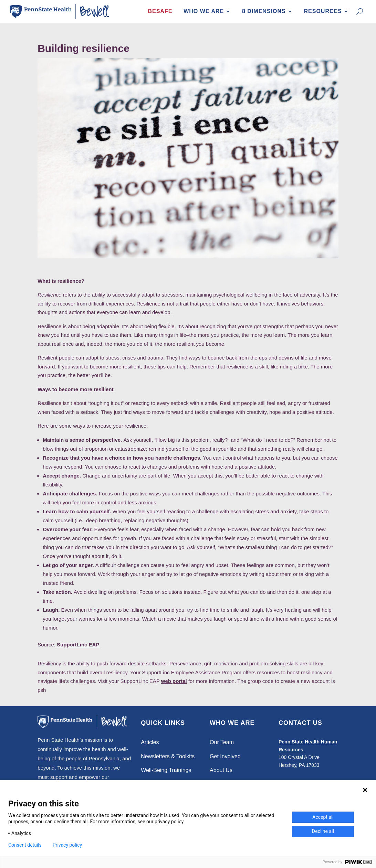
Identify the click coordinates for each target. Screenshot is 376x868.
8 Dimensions (264, 11)
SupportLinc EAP (78, 645)
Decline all (323, 831)
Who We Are (204, 11)
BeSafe (160, 11)
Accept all (323, 817)
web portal (174, 681)
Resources (323, 11)
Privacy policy (67, 845)
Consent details (25, 845)
